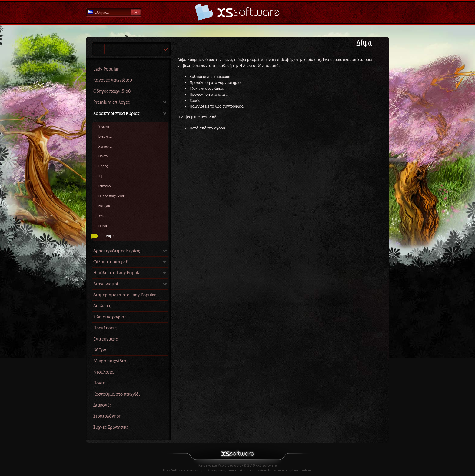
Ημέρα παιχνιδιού (112, 196)
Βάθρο (100, 350)
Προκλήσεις (105, 328)
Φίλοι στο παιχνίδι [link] (111, 262)
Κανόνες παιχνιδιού (113, 80)
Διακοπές (102, 405)
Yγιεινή (104, 126)
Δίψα (110, 236)
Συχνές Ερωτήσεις (111, 427)
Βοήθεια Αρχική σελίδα (237, 12)
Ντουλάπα (103, 372)
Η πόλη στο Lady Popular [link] (118, 273)
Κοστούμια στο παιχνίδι (117, 394)
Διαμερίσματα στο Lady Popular (125, 295)
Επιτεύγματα (106, 339)
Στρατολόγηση (108, 416)
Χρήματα (105, 146)
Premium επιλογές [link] (111, 102)
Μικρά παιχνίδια (110, 361)
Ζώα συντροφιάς (110, 317)
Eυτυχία (104, 206)
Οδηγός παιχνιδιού (112, 91)
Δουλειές (102, 306)
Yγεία (103, 216)
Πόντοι (103, 156)
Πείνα (103, 226)
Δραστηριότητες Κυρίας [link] (117, 251)
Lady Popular (106, 69)
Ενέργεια (105, 136)
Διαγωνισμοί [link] (106, 284)
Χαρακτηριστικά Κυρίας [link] (116, 113)
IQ (100, 176)
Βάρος (103, 166)
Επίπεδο (105, 186)
